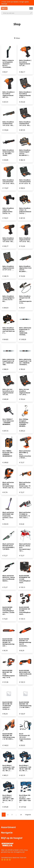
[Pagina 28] (21, 815)
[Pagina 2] (8, 815)
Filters (17, 38)
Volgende (28, 815)
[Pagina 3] (12, 815)
